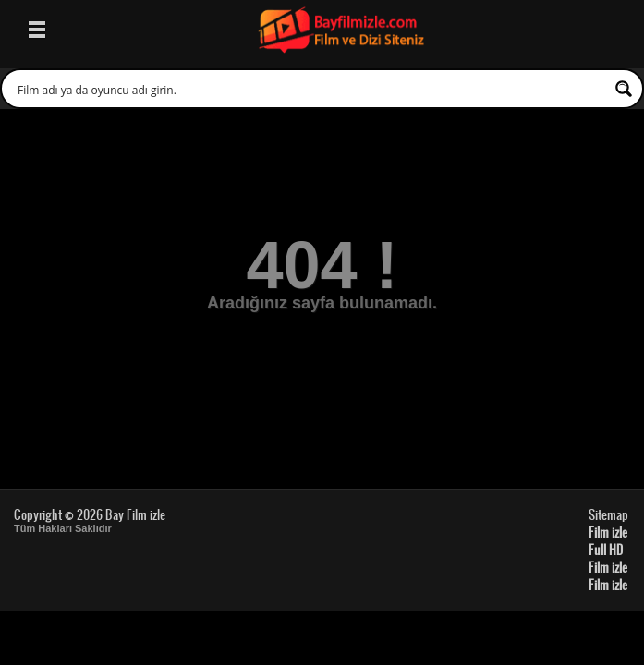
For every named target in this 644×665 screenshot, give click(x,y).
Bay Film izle (135, 514)
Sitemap (608, 514)
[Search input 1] (310, 89)
